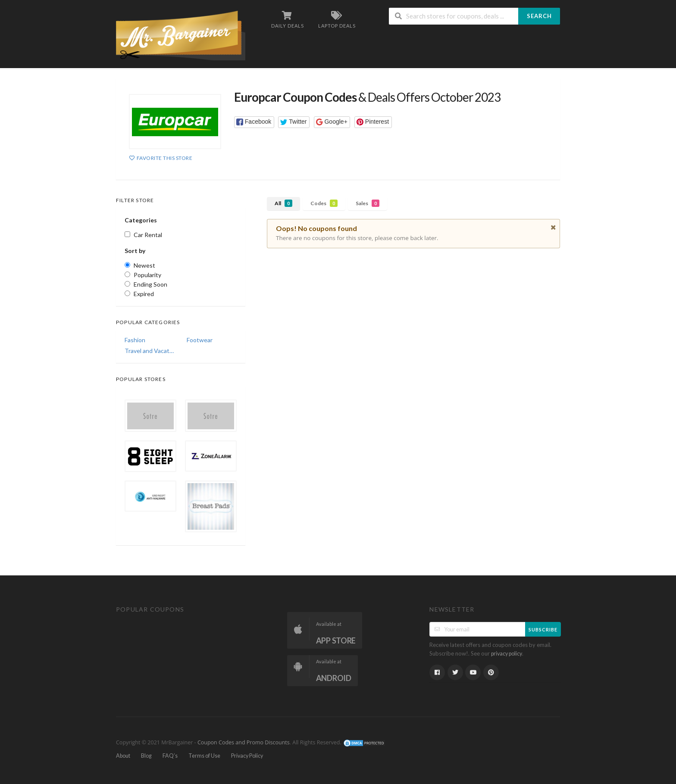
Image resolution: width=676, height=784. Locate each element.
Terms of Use (204, 756)
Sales (368, 203)
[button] (254, 122)
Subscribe (543, 629)
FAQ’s (170, 756)
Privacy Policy (247, 756)
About (123, 756)
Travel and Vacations (150, 351)
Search (539, 16)
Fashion (135, 340)
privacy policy (507, 654)
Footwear (200, 340)
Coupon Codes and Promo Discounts (244, 742)
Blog (146, 756)
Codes (324, 203)
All (283, 203)
